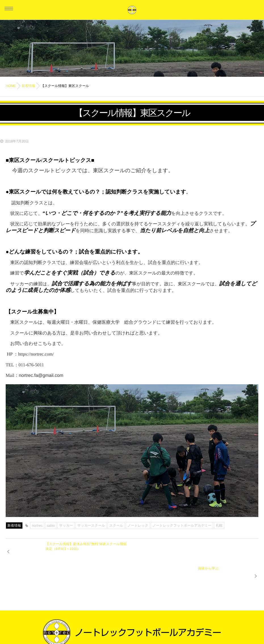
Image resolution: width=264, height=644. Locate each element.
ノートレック (138, 525)
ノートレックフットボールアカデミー (182, 525)
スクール (116, 525)
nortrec (37, 525)
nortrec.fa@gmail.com (41, 376)
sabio (51, 525)
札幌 (219, 525)
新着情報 (14, 525)
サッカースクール (91, 525)
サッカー (66, 525)
